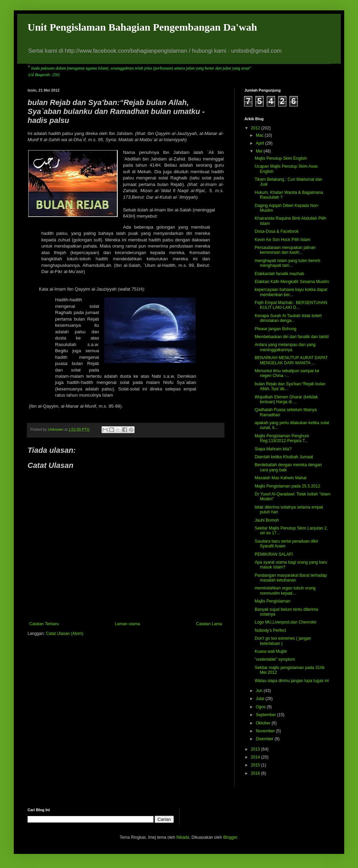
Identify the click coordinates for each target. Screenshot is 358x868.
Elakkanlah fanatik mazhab (279, 274)
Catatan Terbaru (44, 624)
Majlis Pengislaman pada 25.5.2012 (287, 486)
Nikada (183, 837)
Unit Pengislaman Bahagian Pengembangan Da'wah (142, 27)
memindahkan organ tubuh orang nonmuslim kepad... (285, 590)
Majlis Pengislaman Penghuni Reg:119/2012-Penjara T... (282, 438)
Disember (265, 739)
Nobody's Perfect (270, 630)
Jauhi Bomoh (267, 520)
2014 (256, 757)
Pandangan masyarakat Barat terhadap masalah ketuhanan (291, 578)
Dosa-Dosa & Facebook (277, 231)
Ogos (261, 707)
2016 (256, 773)
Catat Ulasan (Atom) (65, 634)
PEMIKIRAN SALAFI (274, 554)
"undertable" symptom (275, 659)
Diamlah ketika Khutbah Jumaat (284, 457)
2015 (256, 765)
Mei (260, 151)
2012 (256, 128)
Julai (261, 699)
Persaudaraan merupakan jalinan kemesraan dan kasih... (285, 250)
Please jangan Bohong (276, 329)
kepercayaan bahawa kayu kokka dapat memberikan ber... (291, 292)
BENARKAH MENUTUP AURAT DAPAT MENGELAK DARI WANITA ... (291, 360)
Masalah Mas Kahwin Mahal (281, 478)
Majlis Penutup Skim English (281, 158)
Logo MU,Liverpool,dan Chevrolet (286, 622)
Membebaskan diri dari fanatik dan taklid (292, 337)
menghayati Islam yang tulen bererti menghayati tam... (287, 263)
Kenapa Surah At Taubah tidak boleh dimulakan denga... (288, 318)
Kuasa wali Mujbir (271, 651)
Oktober (264, 723)
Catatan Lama (209, 624)
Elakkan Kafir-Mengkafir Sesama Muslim (292, 282)
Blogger (230, 837)
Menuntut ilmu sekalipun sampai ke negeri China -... (287, 373)
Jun (260, 691)
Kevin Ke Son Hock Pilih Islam (282, 240)
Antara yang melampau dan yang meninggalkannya (285, 347)
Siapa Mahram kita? (273, 449)
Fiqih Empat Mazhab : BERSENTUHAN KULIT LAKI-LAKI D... (291, 305)
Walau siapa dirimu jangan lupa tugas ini (292, 681)
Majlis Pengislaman (272, 601)
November (266, 731)
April (260, 143)
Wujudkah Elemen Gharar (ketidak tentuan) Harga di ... (286, 399)
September (266, 715)
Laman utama (128, 624)
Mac (260, 135)
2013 (256, 749)
